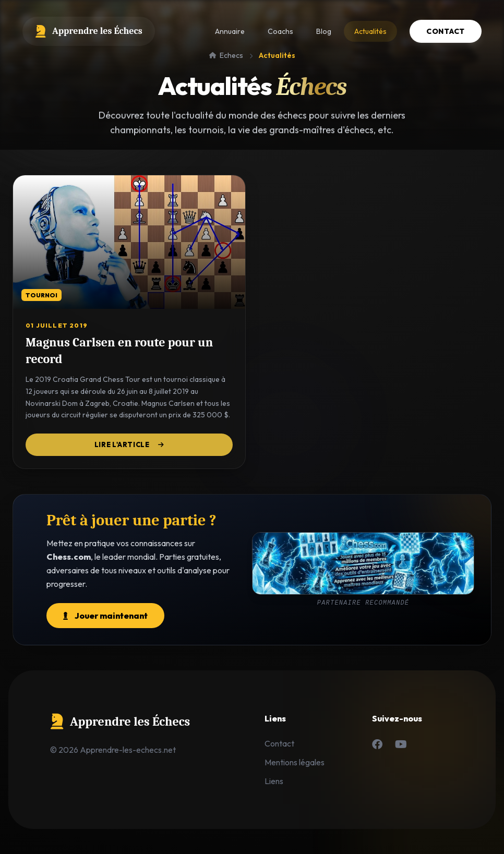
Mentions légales (295, 762)
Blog (324, 31)
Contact (446, 31)
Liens (274, 781)
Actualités (370, 31)
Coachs (280, 31)
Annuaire (230, 31)
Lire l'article (129, 445)
